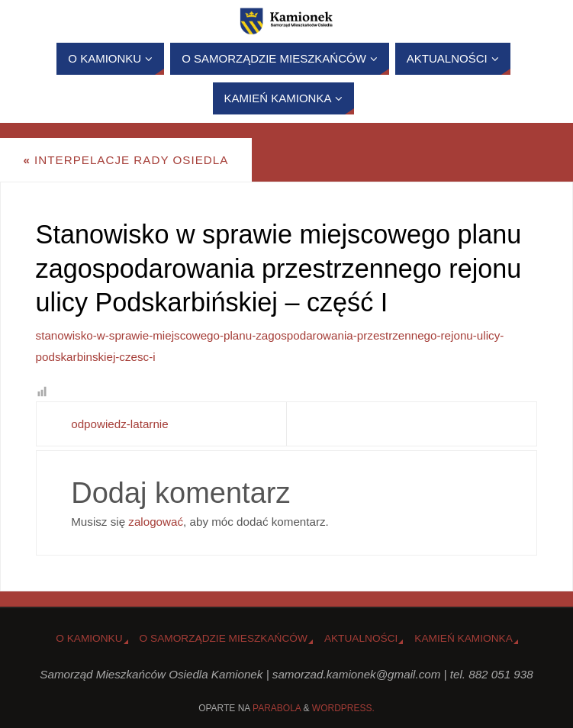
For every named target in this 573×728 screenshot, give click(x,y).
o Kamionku (89, 638)
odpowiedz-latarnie (120, 424)
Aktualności (361, 638)
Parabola (277, 708)
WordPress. (343, 708)
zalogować (156, 522)
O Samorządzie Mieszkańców (224, 638)
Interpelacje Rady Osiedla (126, 160)
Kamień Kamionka (463, 638)
